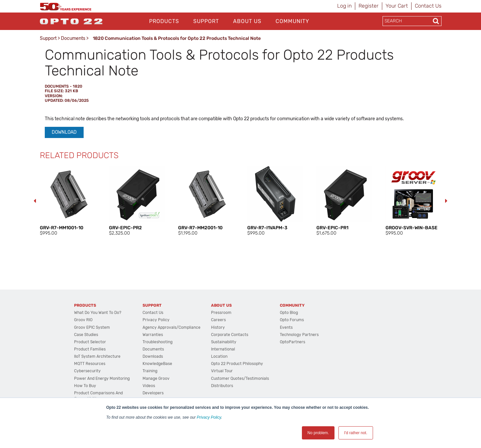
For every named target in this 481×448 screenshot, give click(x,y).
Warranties (153, 335)
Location (219, 356)
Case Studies (86, 335)
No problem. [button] (318, 433)
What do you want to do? (98, 313)
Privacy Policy (209, 417)
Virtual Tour (222, 371)
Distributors (222, 386)
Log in (344, 6)
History (218, 327)
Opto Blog (289, 313)
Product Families (90, 349)
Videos (149, 386)
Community (292, 21)
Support (206, 21)
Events (286, 327)
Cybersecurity (87, 371)
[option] (68, 201)
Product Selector (90, 342)
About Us (247, 21)
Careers (218, 320)
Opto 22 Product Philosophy (237, 364)
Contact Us (428, 6)
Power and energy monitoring (102, 378)
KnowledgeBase (157, 364)
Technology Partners (299, 335)
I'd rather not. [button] (356, 433)
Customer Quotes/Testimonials (240, 378)
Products (164, 21)
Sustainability (224, 342)
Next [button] (446, 201)
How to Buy (85, 386)
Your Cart (397, 6)
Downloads (153, 356)
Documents (73, 38)
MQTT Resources (90, 364)
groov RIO (83, 320)
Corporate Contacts (230, 335)
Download (64, 132)
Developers (153, 393)
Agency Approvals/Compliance (172, 327)
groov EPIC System (92, 327)
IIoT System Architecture (97, 356)
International (223, 349)
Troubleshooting (158, 342)
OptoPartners (293, 342)
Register (369, 6)
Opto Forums (292, 320)
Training (150, 371)
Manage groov (156, 378)
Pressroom (221, 313)
